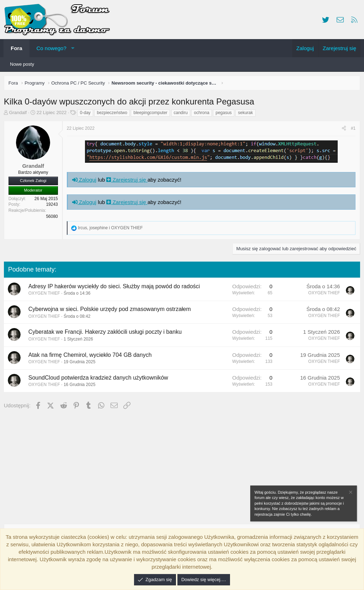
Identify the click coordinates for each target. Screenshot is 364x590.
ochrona (203, 114)
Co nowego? (52, 48)
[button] (73, 48)
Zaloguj (86, 181)
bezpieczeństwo (114, 114)
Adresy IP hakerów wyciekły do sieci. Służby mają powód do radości (116, 288)
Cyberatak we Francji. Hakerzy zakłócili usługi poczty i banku (106, 334)
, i (112, 229)
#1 (352, 130)
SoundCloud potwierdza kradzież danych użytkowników (100, 379)
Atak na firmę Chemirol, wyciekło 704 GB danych (92, 356)
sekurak (247, 114)
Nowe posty (22, 64)
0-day (87, 114)
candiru (182, 114)
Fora (17, 48)
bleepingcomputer (152, 114)
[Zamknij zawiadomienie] (350, 493)
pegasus (225, 114)
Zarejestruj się (129, 181)
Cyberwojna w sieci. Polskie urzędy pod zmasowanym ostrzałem (111, 310)
